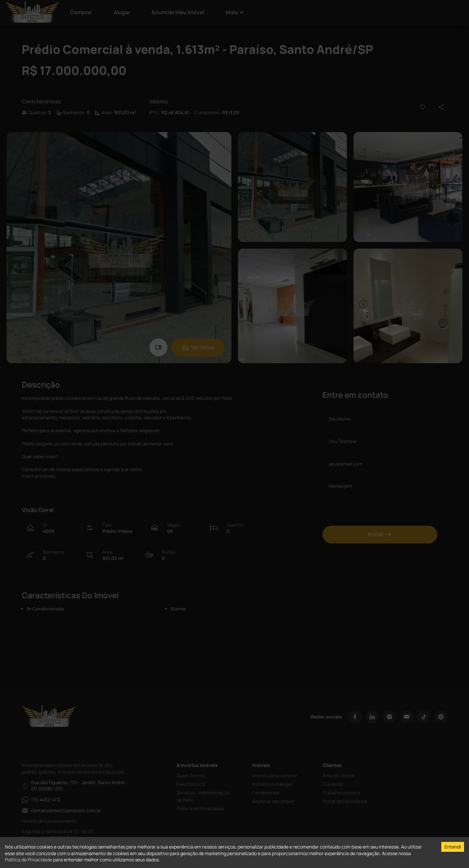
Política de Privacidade (29, 860)
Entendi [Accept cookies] (453, 847)
